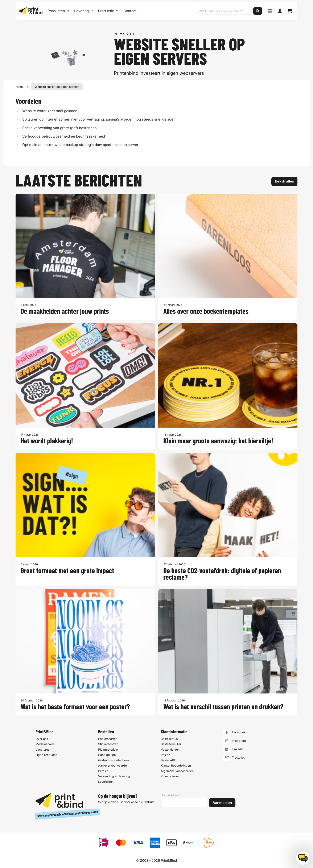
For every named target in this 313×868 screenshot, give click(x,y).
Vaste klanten (170, 749)
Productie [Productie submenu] (108, 11)
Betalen (103, 771)
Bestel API (168, 760)
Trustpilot (238, 757)
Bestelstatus (169, 739)
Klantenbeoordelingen (176, 765)
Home (20, 87)
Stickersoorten (108, 744)
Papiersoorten (108, 739)
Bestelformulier (171, 744)
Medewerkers (45, 744)
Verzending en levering (114, 776)
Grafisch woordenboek (114, 760)
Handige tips (107, 755)
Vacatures (42, 749)
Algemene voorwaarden (177, 771)
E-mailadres (171, 795)
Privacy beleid (171, 776)
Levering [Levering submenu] (84, 11)
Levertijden (106, 782)
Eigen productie (46, 755)
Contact (130, 11)
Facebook (239, 732)
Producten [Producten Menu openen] (58, 11)
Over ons (42, 739)
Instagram (239, 741)
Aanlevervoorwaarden (113, 765)
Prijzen (165, 755)
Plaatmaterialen (109, 749)
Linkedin (238, 749)
